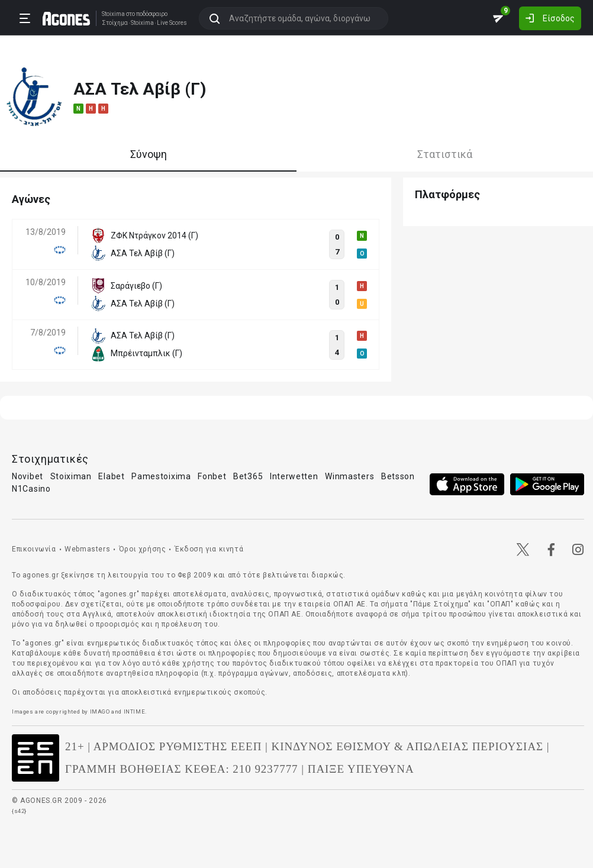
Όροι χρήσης (143, 549)
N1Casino (31, 489)
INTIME (135, 711)
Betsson (398, 476)
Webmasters (87, 549)
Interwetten (294, 476)
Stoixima (113, 14)
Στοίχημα (115, 23)
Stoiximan (71, 476)
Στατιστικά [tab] (445, 154)
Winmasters (349, 476)
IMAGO (100, 711)
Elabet (111, 476)
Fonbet (212, 476)
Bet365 (248, 476)
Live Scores (172, 23)
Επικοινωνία (34, 549)
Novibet (28, 476)
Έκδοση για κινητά (209, 549)
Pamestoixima (161, 476)
